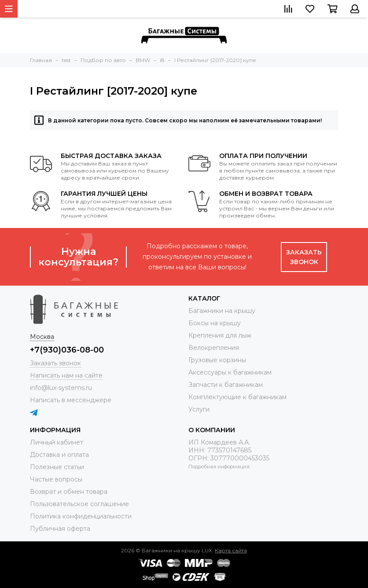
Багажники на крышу (222, 311)
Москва (42, 337)
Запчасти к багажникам (226, 385)
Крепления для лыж (220, 335)
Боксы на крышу (215, 323)
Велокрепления (214, 348)
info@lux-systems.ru (61, 388)
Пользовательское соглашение (79, 504)
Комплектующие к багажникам (237, 397)
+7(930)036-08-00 (67, 350)
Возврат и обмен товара (69, 492)
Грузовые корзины (217, 360)
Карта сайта (231, 550)
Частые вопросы (56, 479)
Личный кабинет (57, 442)
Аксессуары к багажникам (230, 372)
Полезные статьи (57, 467)
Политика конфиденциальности (81, 516)
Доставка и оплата (59, 455)
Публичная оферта (60, 529)
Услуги (199, 409)
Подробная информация (219, 467)
